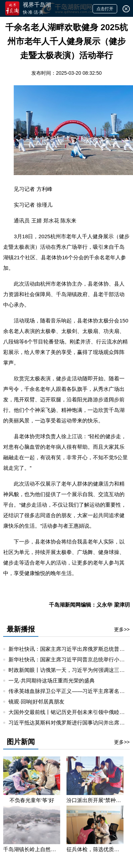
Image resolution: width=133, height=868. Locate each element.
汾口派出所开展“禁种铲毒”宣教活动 (95, 800)
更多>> (122, 629)
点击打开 (105, 9)
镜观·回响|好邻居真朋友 (36, 702)
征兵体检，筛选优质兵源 (95, 849)
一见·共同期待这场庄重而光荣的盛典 (51, 680)
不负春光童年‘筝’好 (32, 800)
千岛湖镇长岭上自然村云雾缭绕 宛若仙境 (32, 849)
